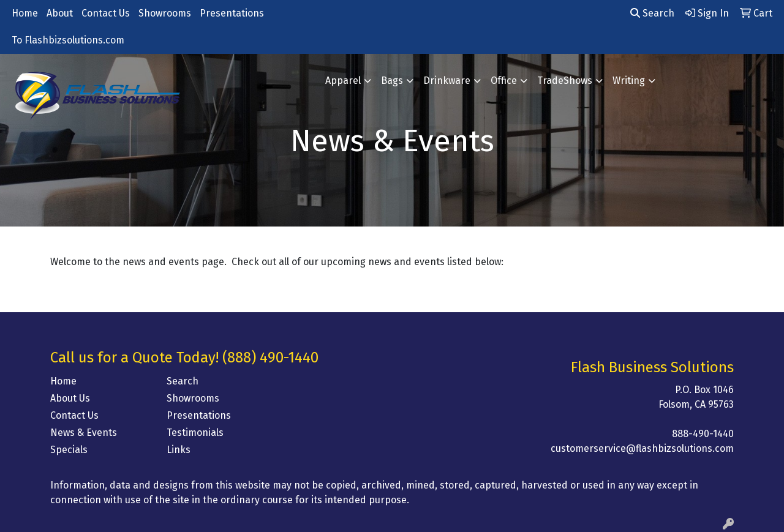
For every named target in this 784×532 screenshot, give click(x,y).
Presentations (232, 13)
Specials (69, 450)
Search (652, 13)
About (60, 13)
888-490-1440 (703, 434)
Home (25, 13)
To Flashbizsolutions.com (68, 40)
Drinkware (447, 81)
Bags (392, 81)
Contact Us (106, 13)
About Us (70, 398)
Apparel (343, 81)
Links (179, 450)
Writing (629, 81)
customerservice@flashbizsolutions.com (642, 448)
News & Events (84, 433)
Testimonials (195, 433)
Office (504, 81)
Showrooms (165, 13)
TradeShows (565, 81)
